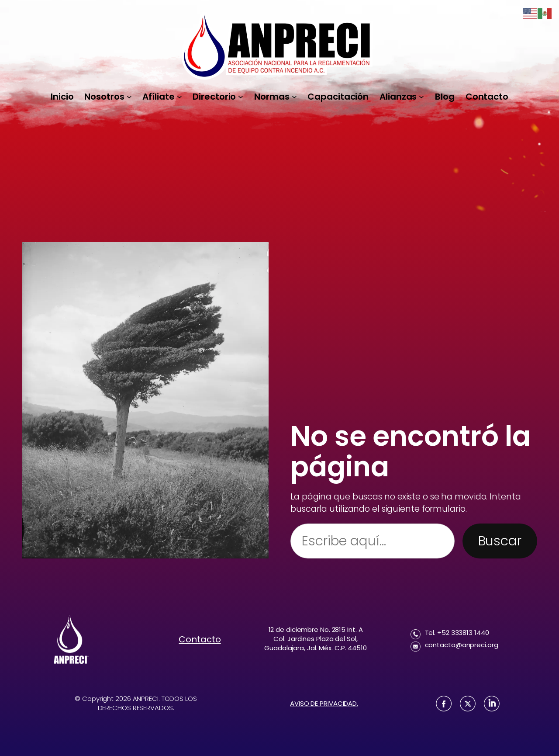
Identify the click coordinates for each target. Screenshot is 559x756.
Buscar (500, 541)
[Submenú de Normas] (294, 97)
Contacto (200, 639)
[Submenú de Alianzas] (421, 97)
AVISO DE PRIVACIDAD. (324, 703)
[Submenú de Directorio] (241, 97)
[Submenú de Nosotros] (129, 97)
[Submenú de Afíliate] (179, 97)
